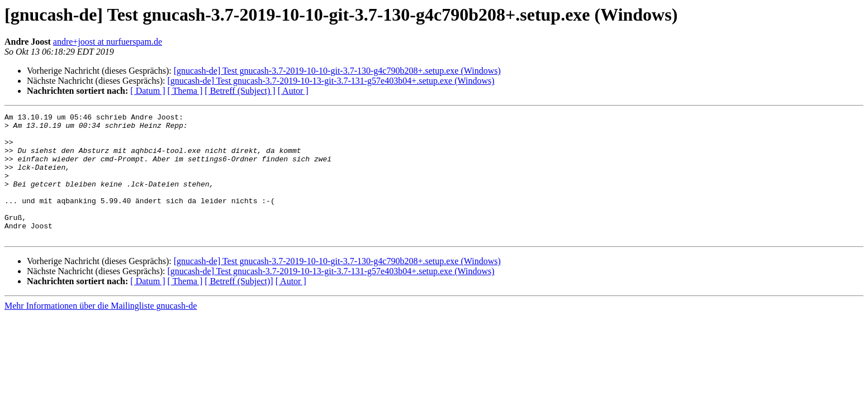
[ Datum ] (148, 91)
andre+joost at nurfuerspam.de (108, 42)
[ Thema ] (185, 91)
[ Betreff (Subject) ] (240, 91)
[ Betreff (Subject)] (239, 306)
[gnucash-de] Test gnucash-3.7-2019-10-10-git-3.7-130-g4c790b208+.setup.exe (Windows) (337, 71)
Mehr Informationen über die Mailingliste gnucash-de (101, 331)
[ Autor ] (293, 91)
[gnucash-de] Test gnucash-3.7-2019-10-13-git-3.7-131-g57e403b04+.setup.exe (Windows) (331, 81)
